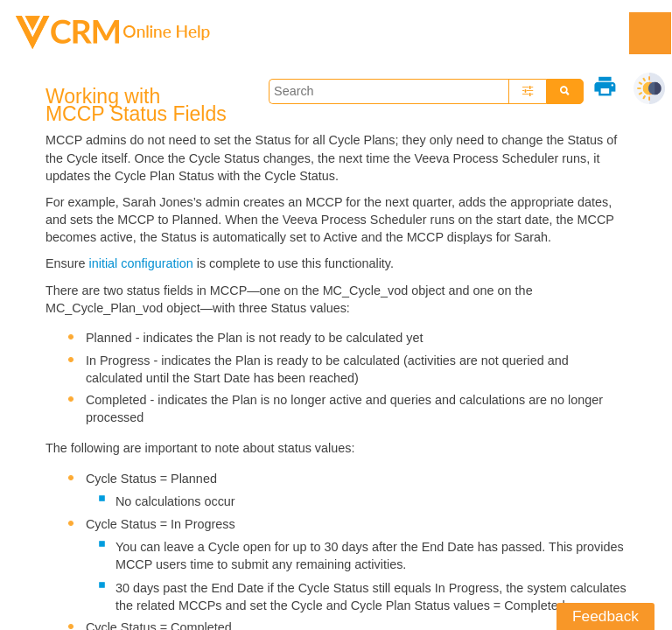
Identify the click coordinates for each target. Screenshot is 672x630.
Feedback (605, 616)
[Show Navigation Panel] (650, 33)
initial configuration (141, 263)
